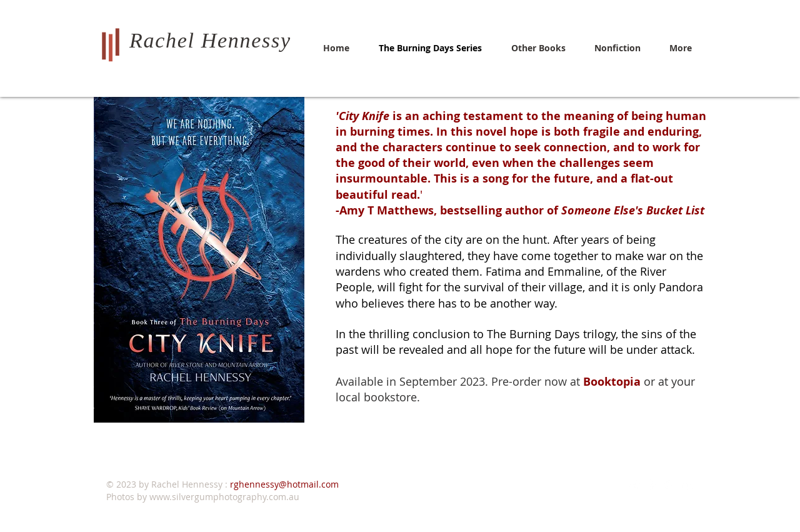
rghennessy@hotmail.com (284, 484)
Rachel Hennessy (210, 40)
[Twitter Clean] (635, 485)
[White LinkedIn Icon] (687, 485)
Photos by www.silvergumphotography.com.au (203, 497)
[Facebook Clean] (652, 485)
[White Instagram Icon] (670, 485)
